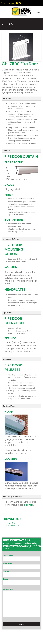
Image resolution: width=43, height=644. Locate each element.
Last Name (8, 563)
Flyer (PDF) (12, 523)
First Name (8, 555)
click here (28, 505)
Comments (8, 589)
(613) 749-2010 (9, 3)
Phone (6, 571)
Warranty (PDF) (14, 526)
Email (5, 579)
